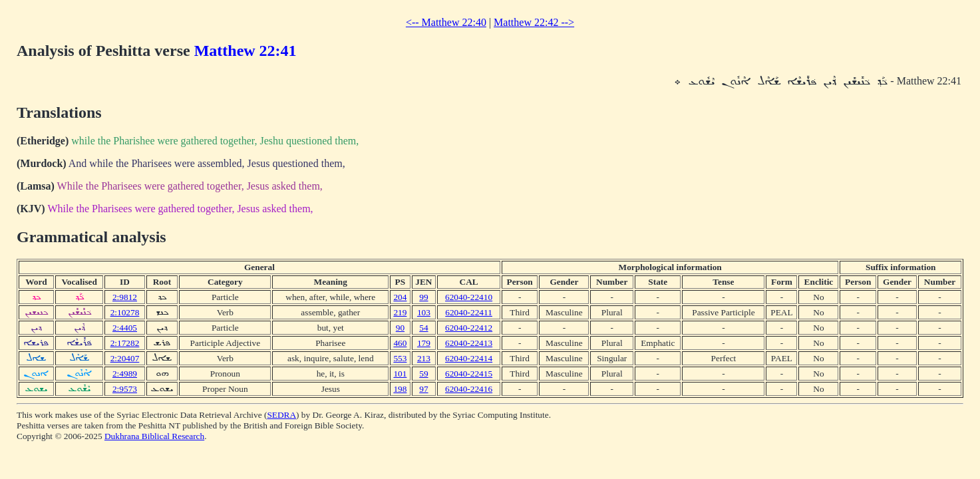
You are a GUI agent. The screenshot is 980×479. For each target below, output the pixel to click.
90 (400, 328)
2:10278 (125, 312)
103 (424, 312)
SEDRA (281, 415)
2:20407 (125, 358)
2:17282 (125, 343)
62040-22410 (469, 297)
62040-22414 (469, 358)
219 (400, 312)
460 (400, 343)
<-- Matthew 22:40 (446, 22)
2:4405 (125, 328)
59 (423, 374)
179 (424, 343)
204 (400, 297)
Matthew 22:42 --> (534, 22)
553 (400, 358)
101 (400, 374)
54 (423, 328)
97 (423, 389)
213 (424, 358)
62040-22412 (469, 328)
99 (423, 297)
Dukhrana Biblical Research (154, 436)
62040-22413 (469, 343)
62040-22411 (469, 312)
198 (400, 389)
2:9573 (125, 389)
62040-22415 (469, 374)
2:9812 (125, 297)
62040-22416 (469, 389)
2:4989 (125, 374)
